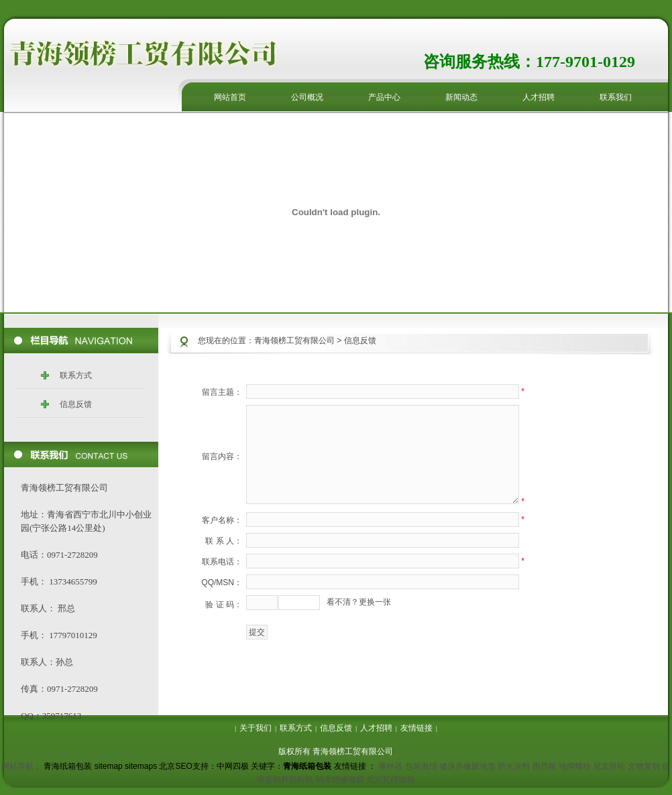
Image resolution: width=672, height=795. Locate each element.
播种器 (390, 766)
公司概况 (307, 97)
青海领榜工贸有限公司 (294, 341)
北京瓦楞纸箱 (390, 780)
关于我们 (256, 728)
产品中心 (384, 97)
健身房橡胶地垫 (467, 766)
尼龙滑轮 (609, 766)
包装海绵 (421, 766)
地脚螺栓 (575, 766)
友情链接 (416, 728)
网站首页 (230, 97)
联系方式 (76, 375)
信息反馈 (76, 404)
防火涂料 (514, 766)
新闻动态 (461, 97)
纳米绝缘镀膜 (340, 780)
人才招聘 (539, 97)
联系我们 (616, 97)
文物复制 (644, 766)
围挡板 (545, 766)
